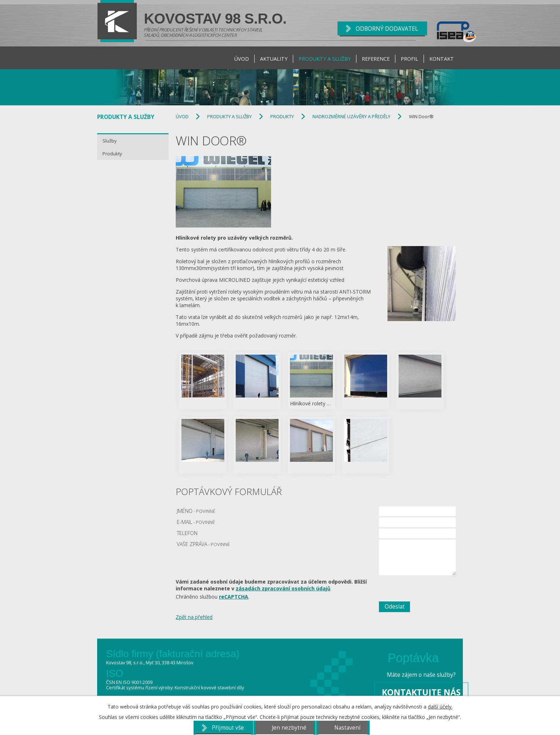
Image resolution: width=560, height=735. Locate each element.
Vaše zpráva (203, 544)
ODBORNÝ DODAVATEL (387, 29)
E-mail (196, 522)
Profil (409, 59)
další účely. (440, 707)
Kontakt (442, 59)
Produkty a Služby (325, 59)
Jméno (196, 511)
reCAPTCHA (234, 597)
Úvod (242, 59)
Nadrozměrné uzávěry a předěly (351, 116)
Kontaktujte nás (421, 692)
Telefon (187, 533)
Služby (110, 141)
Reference (376, 59)
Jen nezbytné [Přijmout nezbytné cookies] (289, 728)
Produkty (282, 116)
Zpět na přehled (194, 617)
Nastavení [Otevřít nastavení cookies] (347, 728)
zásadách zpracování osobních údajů (283, 588)
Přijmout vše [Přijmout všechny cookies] (228, 728)
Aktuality (274, 59)
